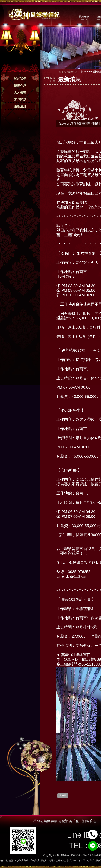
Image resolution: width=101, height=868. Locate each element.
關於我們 (20, 79)
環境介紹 (20, 86)
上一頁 (63, 796)
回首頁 (62, 72)
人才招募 (20, 93)
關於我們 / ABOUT (84, 17)
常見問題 (20, 100)
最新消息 (20, 106)
